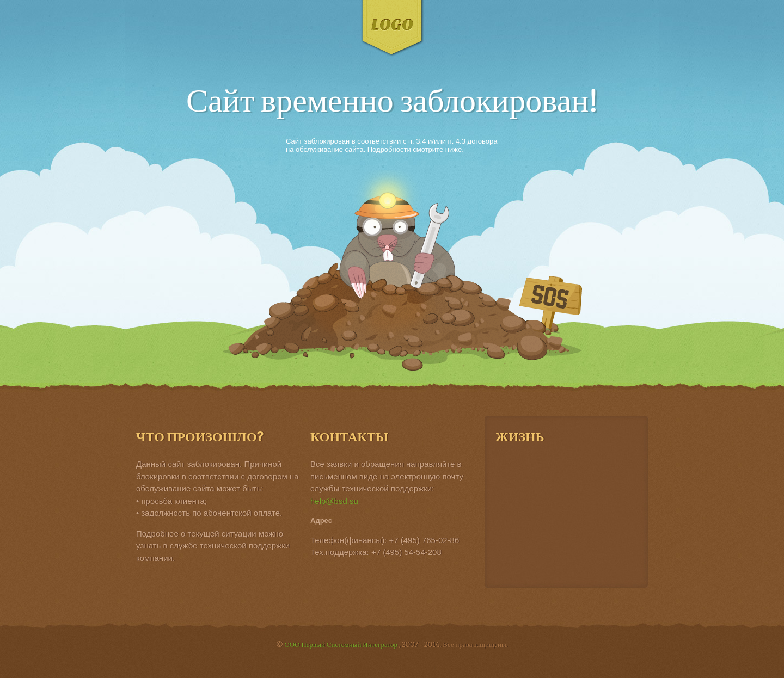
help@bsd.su (334, 501)
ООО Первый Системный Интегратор (341, 645)
